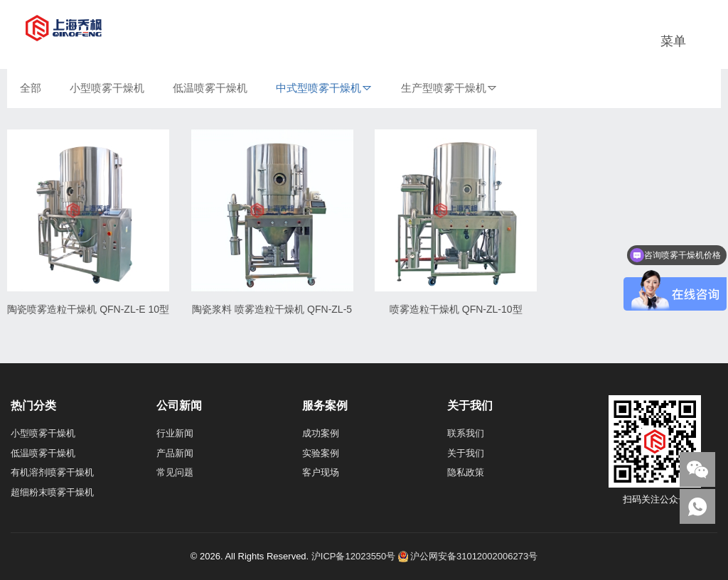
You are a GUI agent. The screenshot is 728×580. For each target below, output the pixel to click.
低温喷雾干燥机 (210, 88)
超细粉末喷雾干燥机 (52, 492)
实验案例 (321, 453)
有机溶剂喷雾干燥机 (52, 472)
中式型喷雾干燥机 (318, 88)
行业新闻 (175, 433)
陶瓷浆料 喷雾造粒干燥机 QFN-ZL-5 (272, 309)
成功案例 (321, 433)
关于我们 (466, 453)
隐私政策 (466, 472)
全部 (31, 88)
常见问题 (175, 472)
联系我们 (466, 433)
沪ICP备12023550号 (354, 556)
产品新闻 (175, 453)
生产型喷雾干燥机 (444, 88)
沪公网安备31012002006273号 (468, 556)
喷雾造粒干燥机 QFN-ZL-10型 (456, 309)
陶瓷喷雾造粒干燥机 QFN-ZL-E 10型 (88, 309)
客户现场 (321, 472)
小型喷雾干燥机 (107, 88)
